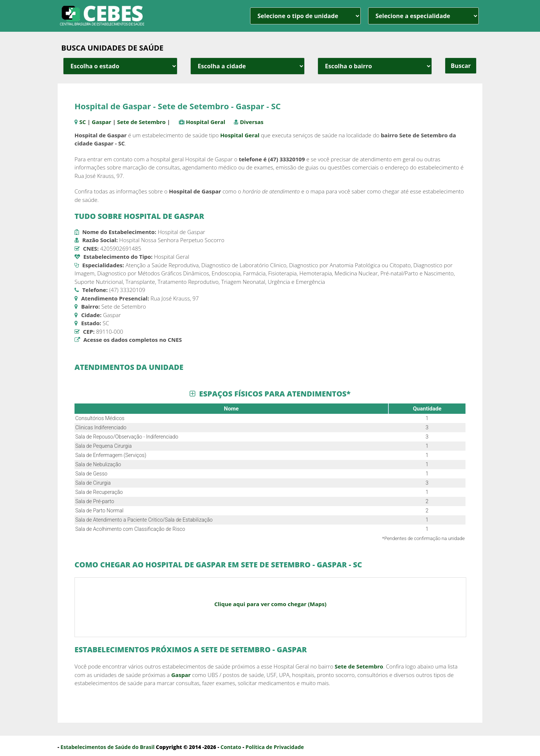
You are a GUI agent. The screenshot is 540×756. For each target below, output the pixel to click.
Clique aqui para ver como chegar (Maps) (270, 604)
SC (83, 122)
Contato (231, 747)
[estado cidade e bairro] (120, 66)
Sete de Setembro (141, 122)
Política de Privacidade (275, 747)
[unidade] (305, 16)
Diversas (252, 122)
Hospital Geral (206, 122)
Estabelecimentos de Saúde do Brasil (108, 747)
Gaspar (102, 122)
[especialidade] (423, 16)
